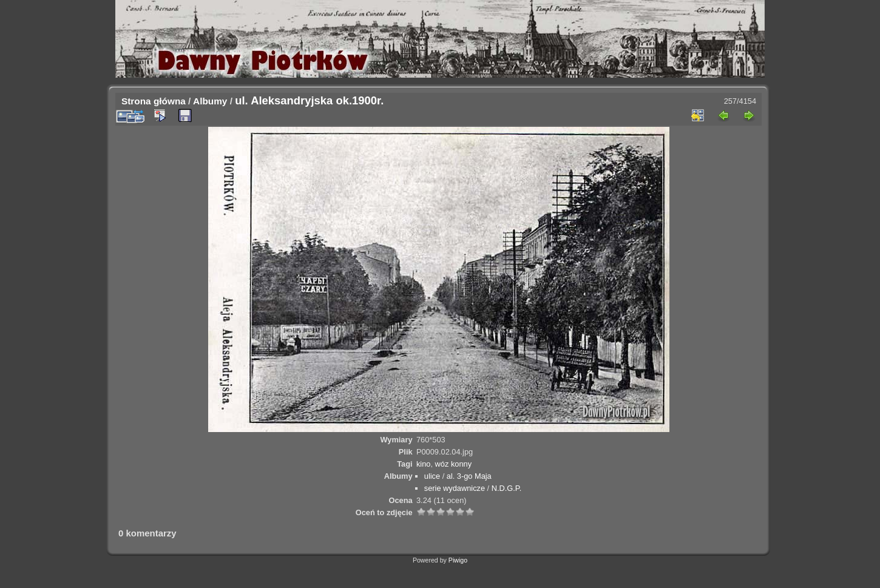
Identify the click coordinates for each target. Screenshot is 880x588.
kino (423, 464)
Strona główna (154, 101)
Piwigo (458, 560)
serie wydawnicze (455, 488)
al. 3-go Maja (469, 476)
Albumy (210, 101)
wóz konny (453, 464)
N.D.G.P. (507, 488)
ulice (432, 476)
